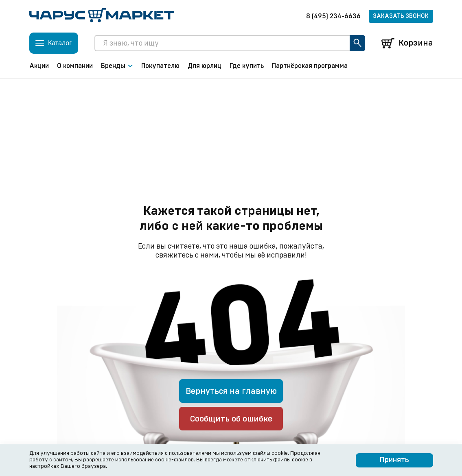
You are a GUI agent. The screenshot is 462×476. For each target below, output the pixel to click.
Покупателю (160, 66)
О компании (75, 66)
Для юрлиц (205, 66)
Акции (39, 66)
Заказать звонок (401, 16)
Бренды (117, 66)
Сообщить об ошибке (231, 419)
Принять (394, 460)
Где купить (247, 66)
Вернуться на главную (231, 391)
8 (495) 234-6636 (333, 16)
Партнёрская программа (310, 66)
